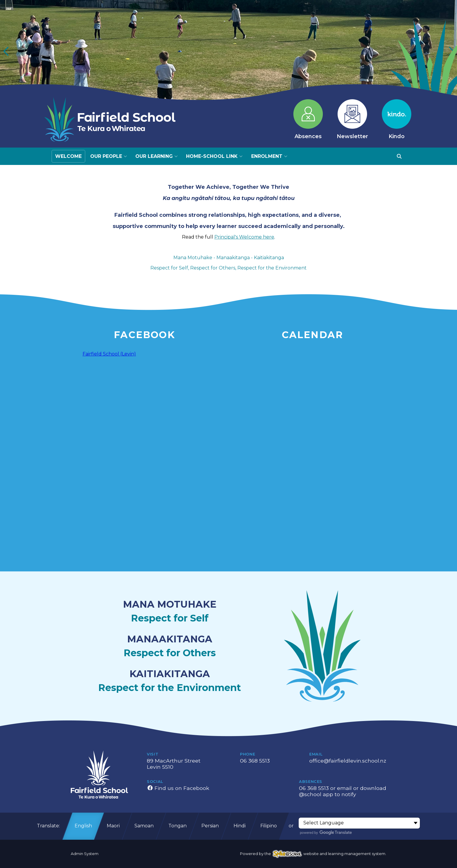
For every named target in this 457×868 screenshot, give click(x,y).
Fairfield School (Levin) (109, 354)
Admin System (85, 854)
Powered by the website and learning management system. (313, 854)
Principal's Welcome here (244, 237)
